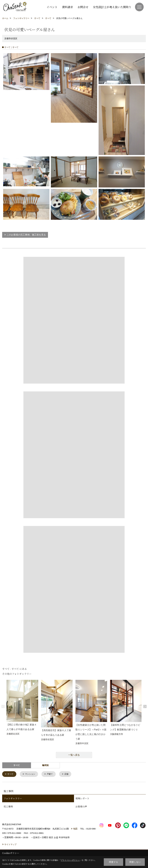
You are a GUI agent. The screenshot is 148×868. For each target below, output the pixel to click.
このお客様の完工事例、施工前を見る (26, 235)
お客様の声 (81, 807)
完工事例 (8, 807)
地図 (75, 829)
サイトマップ (10, 845)
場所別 (45, 765)
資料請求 (67, 7)
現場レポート (82, 799)
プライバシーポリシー (70, 860)
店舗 (69, 774)
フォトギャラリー (13, 799)
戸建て (51, 774)
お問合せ (83, 7)
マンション (31, 774)
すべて (11, 774)
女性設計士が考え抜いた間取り (112, 7)
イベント (52, 7)
